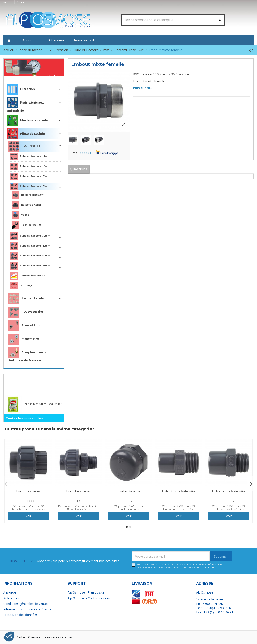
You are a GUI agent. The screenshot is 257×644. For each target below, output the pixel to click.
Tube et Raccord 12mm (30, 156)
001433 (78, 501)
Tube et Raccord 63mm (30, 266)
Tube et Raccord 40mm (30, 246)
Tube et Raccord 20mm (30, 176)
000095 (179, 501)
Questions (79, 169)
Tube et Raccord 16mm (30, 166)
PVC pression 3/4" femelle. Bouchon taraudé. (129, 507)
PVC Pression (24, 146)
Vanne (20, 215)
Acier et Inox (24, 326)
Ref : (75, 153)
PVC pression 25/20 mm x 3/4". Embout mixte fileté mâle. (179, 507)
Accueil (8, 2)
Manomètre (24, 339)
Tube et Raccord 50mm (30, 256)
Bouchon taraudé (128, 491)
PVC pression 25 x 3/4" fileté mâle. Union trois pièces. (79, 507)
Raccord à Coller (26, 205)
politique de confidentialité (206, 564)
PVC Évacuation (26, 312)
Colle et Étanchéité (27, 276)
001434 (28, 501)
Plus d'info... (143, 88)
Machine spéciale (27, 120)
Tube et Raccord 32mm (30, 236)
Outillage (21, 286)
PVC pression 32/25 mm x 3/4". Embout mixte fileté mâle (229, 507)
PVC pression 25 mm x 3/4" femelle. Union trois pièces (28, 507)
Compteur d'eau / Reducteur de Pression (27, 355)
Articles (21, 2)
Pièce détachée (47, 76)
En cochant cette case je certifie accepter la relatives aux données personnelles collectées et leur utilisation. (180, 566)
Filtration (21, 89)
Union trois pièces (28, 491)
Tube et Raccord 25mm (30, 186)
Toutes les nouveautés (24, 418)
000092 (229, 501)
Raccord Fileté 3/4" (28, 195)
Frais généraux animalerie (25, 105)
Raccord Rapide (26, 299)
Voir (28, 516)
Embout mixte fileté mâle (179, 491)
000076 (128, 501)
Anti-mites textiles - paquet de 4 (44, 404)
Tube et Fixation (26, 225)
